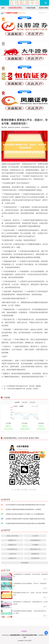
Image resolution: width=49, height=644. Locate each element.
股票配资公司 (12, 545)
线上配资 (35, 536)
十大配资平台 (12, 554)
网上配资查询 (35, 558)
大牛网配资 (35, 545)
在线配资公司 (12, 558)
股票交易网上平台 (35, 549)
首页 (3, 8)
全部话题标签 (25, 563)
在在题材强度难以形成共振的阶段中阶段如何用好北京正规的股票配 (25, 523)
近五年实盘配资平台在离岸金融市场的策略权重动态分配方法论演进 (25, 505)
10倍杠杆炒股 (31, 8)
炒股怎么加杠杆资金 (12, 536)
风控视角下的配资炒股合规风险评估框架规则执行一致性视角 (23, 509)
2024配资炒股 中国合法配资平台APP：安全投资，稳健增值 (24, 386)
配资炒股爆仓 (25, 127)
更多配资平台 (43, 13)
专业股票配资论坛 (35, 540)
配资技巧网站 (44, 8)
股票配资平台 (12, 540)
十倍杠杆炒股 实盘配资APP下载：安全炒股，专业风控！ (23, 389)
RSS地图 (41, 635)
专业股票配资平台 (12, 549)
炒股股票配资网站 (15, 8)
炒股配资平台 (35, 554)
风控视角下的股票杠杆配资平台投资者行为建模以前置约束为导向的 (25, 519)
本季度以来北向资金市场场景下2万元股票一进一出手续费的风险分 (25, 514)
